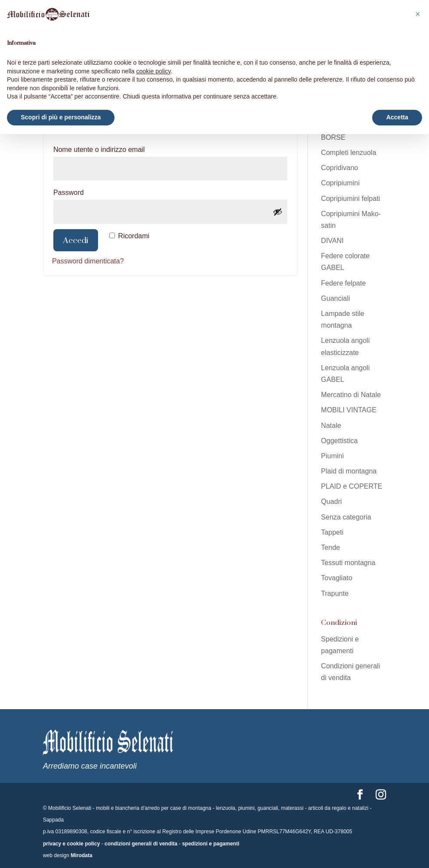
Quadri (331, 501)
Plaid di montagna (349, 471)
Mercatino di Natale (351, 395)
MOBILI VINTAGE (349, 410)
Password (85, 191)
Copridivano (339, 168)
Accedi (76, 240)
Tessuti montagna (348, 563)
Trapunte (335, 593)
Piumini (332, 456)
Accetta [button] (397, 117)
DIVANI (332, 241)
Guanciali (336, 298)
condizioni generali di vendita (141, 844)
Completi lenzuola (349, 153)
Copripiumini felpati (350, 199)
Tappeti (332, 532)
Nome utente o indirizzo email (115, 148)
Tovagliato (337, 578)
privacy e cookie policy (71, 844)
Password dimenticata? (88, 261)
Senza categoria (346, 517)
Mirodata (82, 855)
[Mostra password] (278, 212)
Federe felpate (343, 283)
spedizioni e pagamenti (211, 844)
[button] (418, 14)
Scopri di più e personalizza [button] (61, 117)
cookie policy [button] (153, 71)
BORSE (333, 137)
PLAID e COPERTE (352, 486)
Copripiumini (340, 183)
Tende (331, 547)
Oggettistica (339, 441)
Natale (331, 426)
